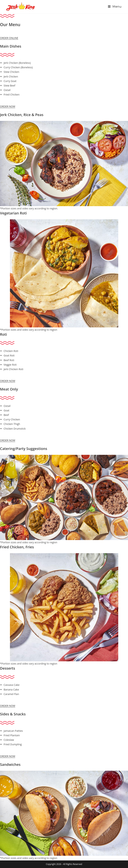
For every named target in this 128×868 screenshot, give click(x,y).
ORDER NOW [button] (8, 106)
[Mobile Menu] (115, 7)
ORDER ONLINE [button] (9, 38)
